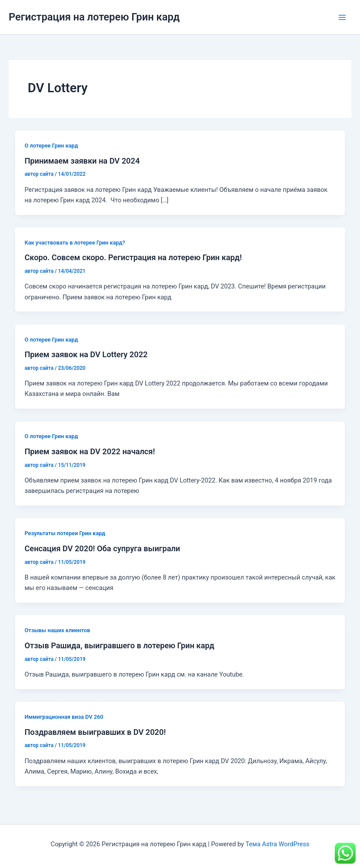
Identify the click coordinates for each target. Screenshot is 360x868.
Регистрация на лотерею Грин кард (94, 17)
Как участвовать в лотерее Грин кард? (75, 243)
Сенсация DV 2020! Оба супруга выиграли (102, 548)
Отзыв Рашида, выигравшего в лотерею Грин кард (119, 645)
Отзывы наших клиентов (57, 630)
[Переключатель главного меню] (342, 17)
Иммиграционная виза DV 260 (64, 717)
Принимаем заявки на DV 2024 (82, 161)
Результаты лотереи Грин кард (65, 533)
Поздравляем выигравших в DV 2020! (95, 732)
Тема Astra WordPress (278, 844)
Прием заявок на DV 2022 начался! (90, 451)
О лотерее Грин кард (51, 146)
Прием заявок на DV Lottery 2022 (86, 354)
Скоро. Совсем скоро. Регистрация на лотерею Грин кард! (133, 257)
